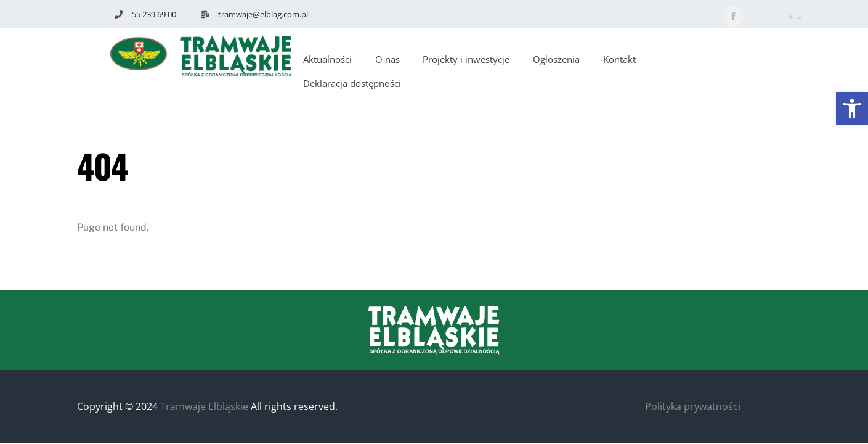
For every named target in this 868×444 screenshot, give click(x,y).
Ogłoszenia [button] (556, 59)
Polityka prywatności (693, 406)
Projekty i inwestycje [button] (466, 59)
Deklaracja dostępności (352, 83)
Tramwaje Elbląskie (204, 406)
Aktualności (327, 59)
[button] (852, 109)
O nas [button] (387, 59)
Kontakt (619, 59)
